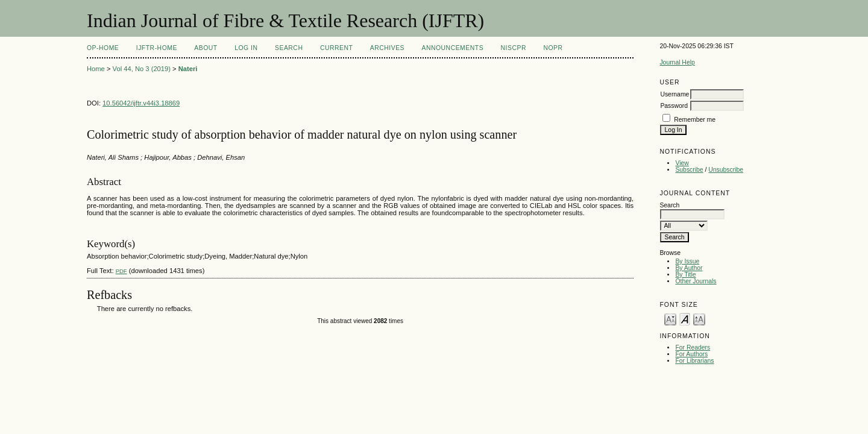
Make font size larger (699, 319)
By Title (685, 275)
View (682, 163)
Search (289, 48)
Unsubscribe (726, 170)
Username (675, 94)
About (206, 48)
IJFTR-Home (157, 48)
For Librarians (694, 361)
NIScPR (514, 48)
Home (96, 69)
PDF (121, 271)
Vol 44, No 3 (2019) (142, 69)
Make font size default (685, 319)
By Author (689, 268)
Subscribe (689, 170)
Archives (387, 48)
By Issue (687, 261)
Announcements (453, 48)
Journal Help (677, 62)
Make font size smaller (670, 319)
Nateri (188, 69)
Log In (246, 48)
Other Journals (696, 281)
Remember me (695, 120)
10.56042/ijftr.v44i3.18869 (141, 103)
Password (674, 106)
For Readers (693, 348)
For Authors (691, 354)
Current (336, 48)
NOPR (553, 48)
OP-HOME (103, 48)
